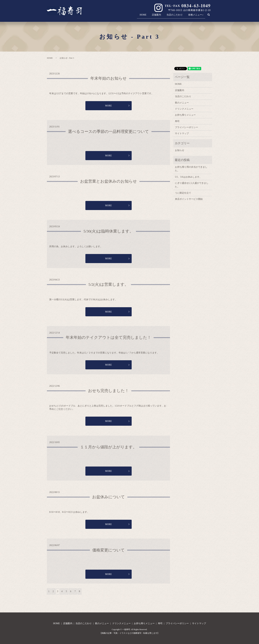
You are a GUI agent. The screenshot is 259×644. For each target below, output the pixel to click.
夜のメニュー (182, 103)
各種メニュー (194, 16)
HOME (137, 16)
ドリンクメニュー (184, 109)
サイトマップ (182, 133)
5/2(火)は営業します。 (108, 284)
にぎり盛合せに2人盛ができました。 (192, 185)
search (210, 16)
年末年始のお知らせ (109, 78)
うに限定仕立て (183, 193)
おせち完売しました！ (108, 391)
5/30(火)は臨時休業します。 (108, 231)
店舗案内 (152, 16)
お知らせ (180, 150)
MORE (108, 106)
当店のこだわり (172, 16)
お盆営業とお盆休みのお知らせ (109, 181)
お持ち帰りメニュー (185, 115)
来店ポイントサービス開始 (189, 199)
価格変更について (109, 550)
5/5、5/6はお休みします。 (188, 177)
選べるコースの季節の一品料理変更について (109, 132)
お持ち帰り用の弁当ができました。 (191, 169)
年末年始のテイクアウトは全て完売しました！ (108, 337)
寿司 (177, 121)
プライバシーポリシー (186, 127)
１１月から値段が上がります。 (108, 447)
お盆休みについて (109, 497)
